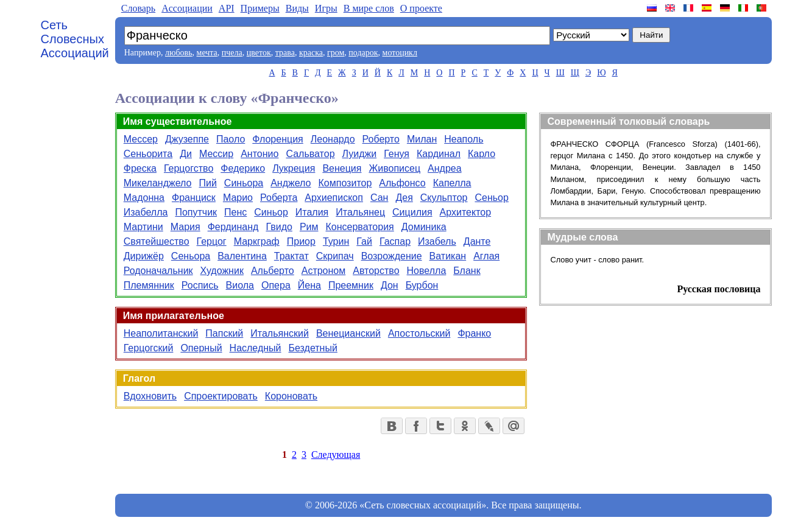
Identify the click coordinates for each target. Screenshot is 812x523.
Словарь (138, 8)
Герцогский (149, 348)
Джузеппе (187, 139)
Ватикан (448, 256)
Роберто (381, 139)
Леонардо (333, 139)
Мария (185, 227)
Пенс (235, 212)
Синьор (271, 212)
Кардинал (439, 154)
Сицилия (412, 212)
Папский (224, 333)
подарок (363, 53)
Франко (474, 333)
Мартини (143, 227)
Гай (364, 241)
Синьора (244, 183)
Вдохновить (150, 396)
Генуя (397, 154)
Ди (186, 154)
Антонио (259, 154)
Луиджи (360, 154)
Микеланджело (158, 183)
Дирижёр (144, 256)
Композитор (345, 183)
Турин (336, 241)
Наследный (256, 348)
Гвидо (279, 227)
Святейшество (157, 241)
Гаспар (395, 241)
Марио (238, 198)
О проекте (421, 8)
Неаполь (464, 139)
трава (285, 53)
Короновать (291, 396)
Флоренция (277, 139)
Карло (482, 154)
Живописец (394, 168)
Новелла (427, 271)
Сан (379, 198)
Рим (309, 227)
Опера (276, 285)
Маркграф (257, 241)
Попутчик (196, 212)
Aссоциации (187, 8)
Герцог (212, 241)
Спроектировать (221, 396)
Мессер (141, 139)
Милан (422, 139)
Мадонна (144, 198)
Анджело (291, 183)
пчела (232, 53)
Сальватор (310, 154)
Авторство (376, 271)
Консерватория (359, 227)
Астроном (324, 271)
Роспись (200, 285)
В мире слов (369, 8)
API (227, 8)
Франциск (194, 198)
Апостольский (419, 333)
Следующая (336, 455)
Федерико (243, 168)
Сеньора (191, 256)
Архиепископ (334, 198)
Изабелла (146, 212)
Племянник (149, 285)
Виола (240, 285)
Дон (390, 285)
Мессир (216, 154)
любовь (179, 53)
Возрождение (392, 256)
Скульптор (444, 198)
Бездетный (313, 348)
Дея (404, 198)
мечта (207, 53)
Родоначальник (158, 271)
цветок (259, 53)
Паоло (231, 139)
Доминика (424, 227)
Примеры (260, 8)
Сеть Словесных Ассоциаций (75, 39)
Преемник (351, 285)
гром (336, 53)
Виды (297, 8)
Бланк (467, 271)
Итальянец (360, 212)
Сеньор (491, 198)
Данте (477, 241)
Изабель (437, 241)
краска (311, 53)
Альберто (273, 271)
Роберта (279, 198)
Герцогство (189, 168)
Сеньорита (148, 154)
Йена (309, 285)
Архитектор (466, 212)
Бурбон (422, 285)
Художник (222, 271)
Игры (326, 8)
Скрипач (335, 256)
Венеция (342, 168)
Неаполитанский (161, 333)
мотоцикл (400, 53)
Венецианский (348, 333)
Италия (312, 212)
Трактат (291, 256)
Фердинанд (233, 227)
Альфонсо (402, 183)
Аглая (486, 256)
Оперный (201, 348)
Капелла (452, 183)
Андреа (445, 168)
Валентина (242, 256)
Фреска (140, 168)
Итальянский (280, 333)
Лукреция (294, 168)
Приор (301, 241)
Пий (207, 183)
